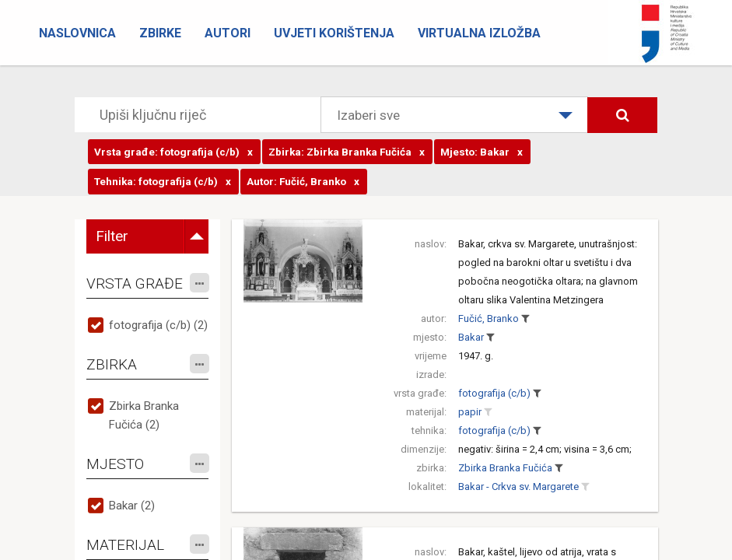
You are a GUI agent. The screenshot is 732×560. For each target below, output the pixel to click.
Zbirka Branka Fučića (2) (144, 415)
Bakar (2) (132, 506)
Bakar (471, 337)
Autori (228, 33)
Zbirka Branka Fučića (505, 468)
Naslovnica (77, 33)
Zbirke (160, 33)
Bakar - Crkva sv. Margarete (518, 486)
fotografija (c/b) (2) (158, 325)
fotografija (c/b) (494, 393)
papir (470, 412)
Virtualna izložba (479, 33)
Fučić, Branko (489, 318)
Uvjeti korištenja (334, 33)
